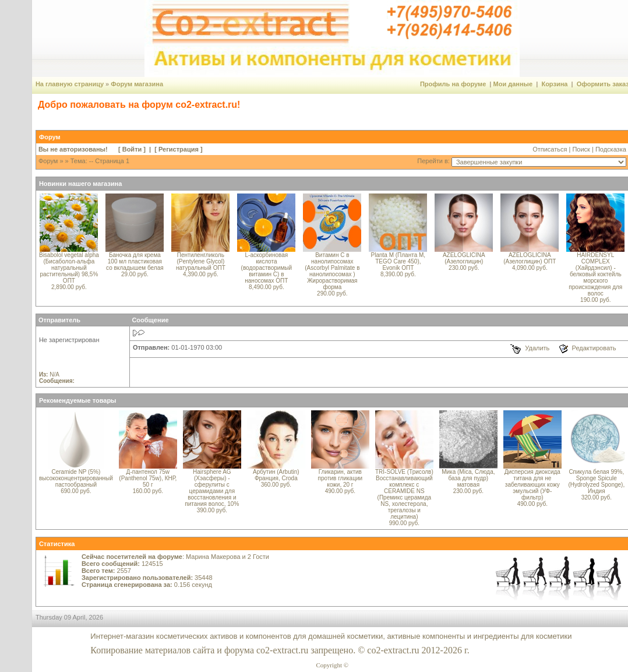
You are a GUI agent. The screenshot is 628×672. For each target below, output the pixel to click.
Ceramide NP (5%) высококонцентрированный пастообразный (76, 478)
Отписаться (550, 149)
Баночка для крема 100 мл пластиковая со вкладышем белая (135, 261)
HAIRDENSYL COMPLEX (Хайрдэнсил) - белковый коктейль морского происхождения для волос (595, 274)
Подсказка (611, 149)
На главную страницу (70, 84)
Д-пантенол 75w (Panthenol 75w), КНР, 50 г (148, 478)
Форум (48, 161)
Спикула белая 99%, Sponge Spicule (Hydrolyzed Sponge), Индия (596, 481)
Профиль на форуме (453, 84)
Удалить (537, 348)
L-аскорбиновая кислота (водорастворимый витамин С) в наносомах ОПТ (267, 268)
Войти (132, 149)
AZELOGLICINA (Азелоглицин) (464, 258)
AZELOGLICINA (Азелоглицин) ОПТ (530, 258)
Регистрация (179, 149)
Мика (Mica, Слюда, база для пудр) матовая (468, 478)
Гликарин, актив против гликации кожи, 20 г (340, 478)
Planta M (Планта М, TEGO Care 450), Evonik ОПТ (398, 261)
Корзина (554, 84)
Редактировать (594, 348)
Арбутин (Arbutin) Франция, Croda (276, 475)
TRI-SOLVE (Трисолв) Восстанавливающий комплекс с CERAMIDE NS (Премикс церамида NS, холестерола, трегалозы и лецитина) (404, 494)
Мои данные (513, 84)
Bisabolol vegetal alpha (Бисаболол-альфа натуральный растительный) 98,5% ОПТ (69, 268)
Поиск (581, 149)
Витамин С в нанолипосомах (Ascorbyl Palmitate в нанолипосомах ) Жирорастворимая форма (332, 271)
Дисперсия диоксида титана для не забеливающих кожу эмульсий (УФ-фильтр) (532, 485)
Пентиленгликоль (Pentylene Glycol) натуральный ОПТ (201, 261)
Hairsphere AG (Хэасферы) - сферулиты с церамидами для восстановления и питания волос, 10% (212, 488)
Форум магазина (137, 84)
